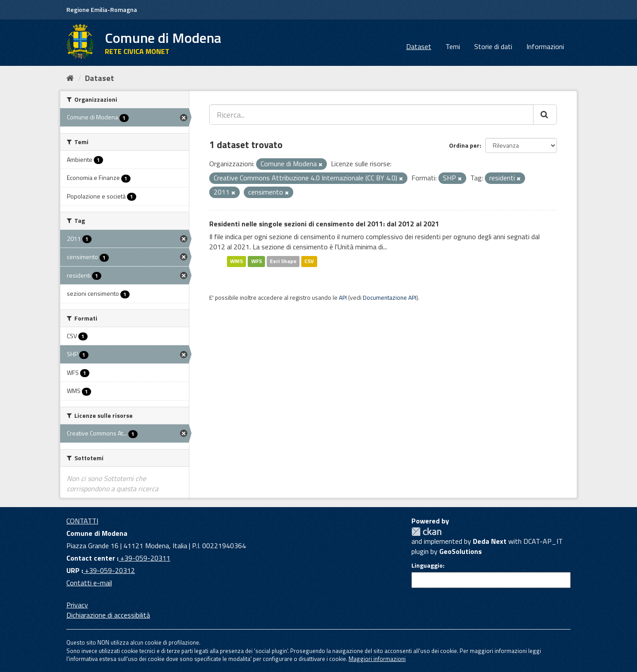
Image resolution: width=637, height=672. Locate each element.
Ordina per (464, 145)
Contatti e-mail (89, 583)
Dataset (419, 46)
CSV (309, 261)
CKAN (426, 532)
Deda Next (490, 541)
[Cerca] (545, 115)
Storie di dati (493, 46)
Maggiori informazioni (377, 659)
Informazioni (545, 46)
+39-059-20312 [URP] (109, 570)
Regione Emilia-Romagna (102, 10)
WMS (236, 261)
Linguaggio (427, 565)
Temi (453, 46)
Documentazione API (389, 298)
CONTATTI (82, 521)
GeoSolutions (460, 551)
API (343, 298)
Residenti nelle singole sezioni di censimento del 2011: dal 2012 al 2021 (324, 224)
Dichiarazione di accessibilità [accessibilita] (108, 615)
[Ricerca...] (371, 115)
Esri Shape (283, 261)
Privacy (77, 605)
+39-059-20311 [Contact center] (144, 558)
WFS (257, 261)
